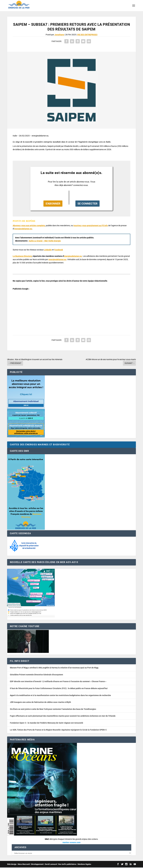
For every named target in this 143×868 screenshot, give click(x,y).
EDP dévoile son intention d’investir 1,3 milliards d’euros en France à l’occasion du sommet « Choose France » (58, 681)
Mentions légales (84, 865)
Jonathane (59, 35)
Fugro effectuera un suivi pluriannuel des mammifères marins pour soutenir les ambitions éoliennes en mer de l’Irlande (63, 716)
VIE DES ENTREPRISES (87, 35)
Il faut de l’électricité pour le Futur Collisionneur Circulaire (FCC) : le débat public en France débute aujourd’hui (59, 688)
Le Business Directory (22, 256)
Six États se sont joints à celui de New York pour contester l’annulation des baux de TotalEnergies (53, 709)
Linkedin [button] (48, 250)
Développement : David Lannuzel (44, 865)
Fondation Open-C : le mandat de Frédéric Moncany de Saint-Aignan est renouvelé (47, 723)
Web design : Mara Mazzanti (18, 865)
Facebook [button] (59, 250)
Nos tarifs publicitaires (67, 865)
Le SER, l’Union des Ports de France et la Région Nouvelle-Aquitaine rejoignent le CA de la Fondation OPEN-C (58, 730)
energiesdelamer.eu (23, 229)
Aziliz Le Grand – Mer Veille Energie (45, 241)
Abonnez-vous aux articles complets (29, 226)
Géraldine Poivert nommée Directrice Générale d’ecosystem (36, 675)
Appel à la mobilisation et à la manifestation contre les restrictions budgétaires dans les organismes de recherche (60, 695)
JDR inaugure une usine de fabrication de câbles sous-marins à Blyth (40, 702)
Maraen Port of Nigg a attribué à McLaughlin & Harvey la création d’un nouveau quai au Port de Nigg (54, 668)
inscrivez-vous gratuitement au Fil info (91, 226)
